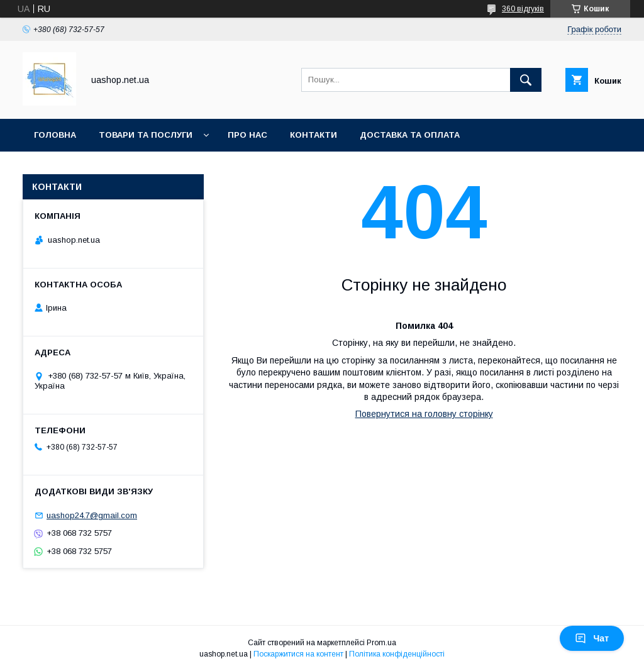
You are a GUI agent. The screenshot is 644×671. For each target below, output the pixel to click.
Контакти (314, 135)
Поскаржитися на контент (298, 654)
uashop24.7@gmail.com (92, 515)
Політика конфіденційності (397, 654)
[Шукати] (526, 80)
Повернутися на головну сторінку (424, 414)
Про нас (247, 135)
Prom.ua (381, 643)
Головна (55, 135)
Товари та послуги (146, 135)
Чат (592, 638)
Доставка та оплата (410, 135)
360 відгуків (523, 9)
